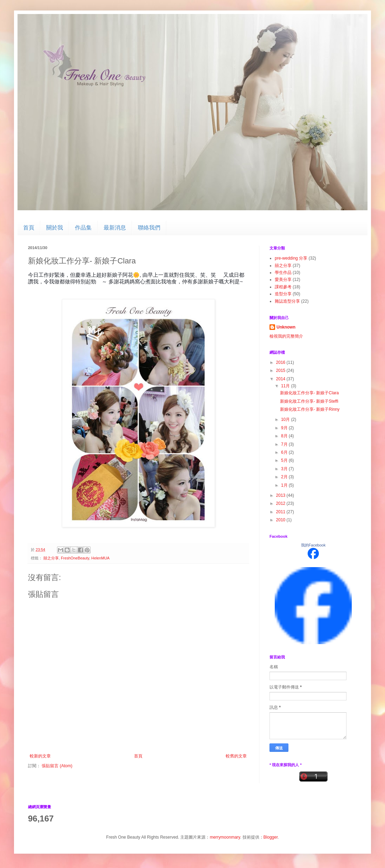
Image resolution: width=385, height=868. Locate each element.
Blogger (271, 837)
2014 (281, 379)
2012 (281, 503)
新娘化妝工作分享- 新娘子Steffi (309, 401)
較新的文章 (40, 756)
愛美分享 (283, 280)
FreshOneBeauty (75, 558)
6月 (285, 452)
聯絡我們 (149, 228)
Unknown (286, 327)
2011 (281, 512)
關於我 (55, 228)
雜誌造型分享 (287, 301)
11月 (286, 386)
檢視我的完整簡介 (286, 336)
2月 (285, 477)
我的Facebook (313, 545)
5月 (285, 460)
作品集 (83, 228)
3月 (285, 469)
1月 (285, 485)
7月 (285, 444)
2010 (281, 520)
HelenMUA (100, 558)
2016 (281, 362)
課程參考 (283, 287)
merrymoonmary (225, 837)
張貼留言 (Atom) (57, 766)
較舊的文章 (236, 756)
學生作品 (283, 273)
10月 (286, 419)
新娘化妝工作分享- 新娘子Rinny (310, 409)
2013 (281, 495)
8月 (285, 436)
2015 (281, 371)
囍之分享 (51, 558)
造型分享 (283, 294)
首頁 (29, 228)
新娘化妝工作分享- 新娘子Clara (309, 393)
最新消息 (115, 228)
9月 (285, 428)
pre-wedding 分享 (291, 258)
